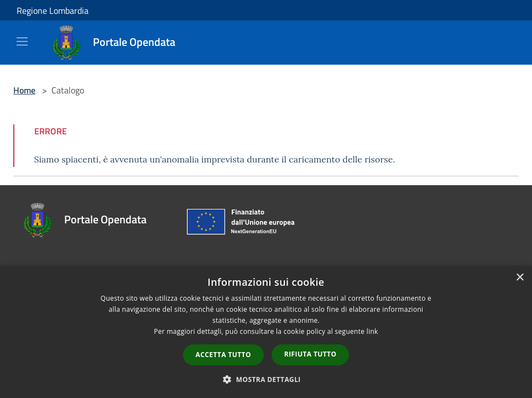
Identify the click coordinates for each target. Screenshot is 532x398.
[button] (266, 379)
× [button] (520, 278)
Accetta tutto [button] (223, 355)
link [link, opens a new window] (372, 331)
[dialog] (266, 332)
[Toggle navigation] (22, 41)
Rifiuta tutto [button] (311, 354)
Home (24, 90)
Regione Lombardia (53, 11)
